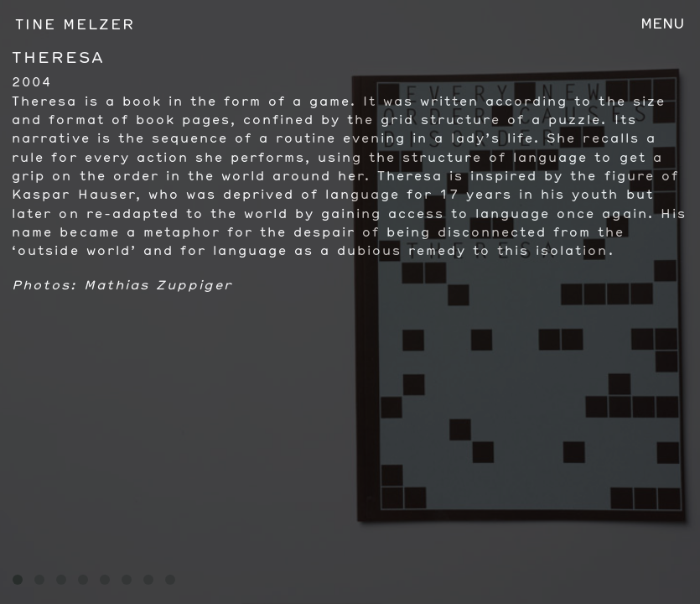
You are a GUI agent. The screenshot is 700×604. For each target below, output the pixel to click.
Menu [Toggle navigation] (663, 23)
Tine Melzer (75, 24)
